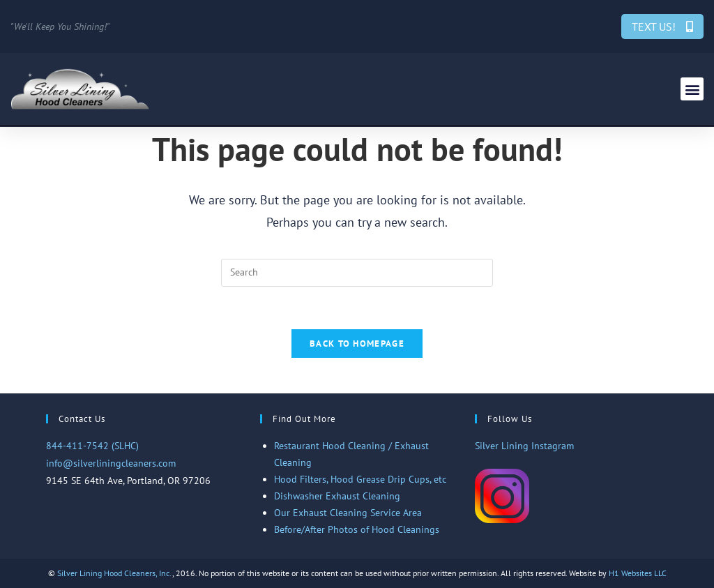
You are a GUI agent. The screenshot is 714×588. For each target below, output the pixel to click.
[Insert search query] (357, 273)
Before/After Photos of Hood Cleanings (357, 529)
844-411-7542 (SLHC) (92, 446)
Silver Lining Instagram (524, 446)
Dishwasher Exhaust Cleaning (337, 496)
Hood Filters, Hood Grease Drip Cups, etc (360, 479)
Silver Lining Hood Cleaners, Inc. (115, 573)
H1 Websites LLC (638, 573)
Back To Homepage (357, 344)
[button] (692, 89)
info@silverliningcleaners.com (111, 463)
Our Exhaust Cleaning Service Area (348, 513)
